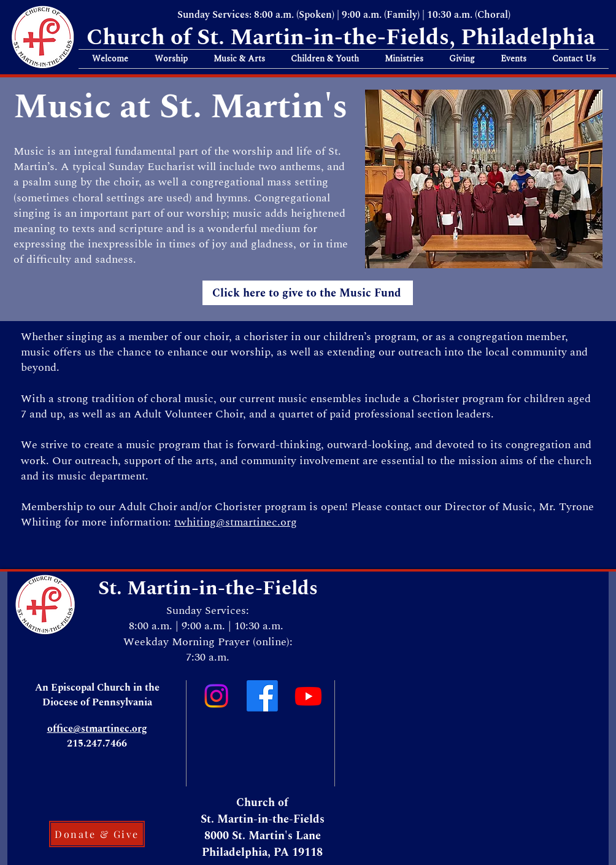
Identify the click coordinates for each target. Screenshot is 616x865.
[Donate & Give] (97, 834)
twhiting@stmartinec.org (236, 522)
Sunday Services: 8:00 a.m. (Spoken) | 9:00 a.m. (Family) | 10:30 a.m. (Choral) (344, 15)
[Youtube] (308, 696)
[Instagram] (216, 696)
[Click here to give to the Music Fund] (308, 293)
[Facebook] (262, 696)
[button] (110, 59)
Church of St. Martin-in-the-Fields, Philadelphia (344, 37)
